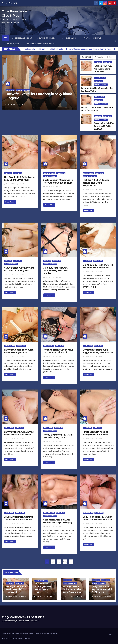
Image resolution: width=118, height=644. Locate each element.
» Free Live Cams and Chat (40, 44)
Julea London (10, 346)
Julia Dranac (49, 346)
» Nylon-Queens (12, 44)
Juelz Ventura (100, 78)
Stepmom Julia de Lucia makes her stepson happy (58, 521)
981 (65, 562)
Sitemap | (28, 639)
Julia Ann (98, 62)
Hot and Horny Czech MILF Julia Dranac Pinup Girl (58, 351)
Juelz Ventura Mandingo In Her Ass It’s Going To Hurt (58, 181)
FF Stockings (88, 513)
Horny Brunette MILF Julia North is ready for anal (58, 436)
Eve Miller (10, 90)
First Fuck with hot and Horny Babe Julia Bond (96, 433)
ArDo (22, 105)
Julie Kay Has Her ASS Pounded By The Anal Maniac (56, 271)
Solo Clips (60, 346)
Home (111, 634)
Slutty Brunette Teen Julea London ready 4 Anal (19, 351)
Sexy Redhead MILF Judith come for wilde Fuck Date (98, 518)
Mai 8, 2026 (12, 105)
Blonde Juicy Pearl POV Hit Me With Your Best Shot (98, 266)
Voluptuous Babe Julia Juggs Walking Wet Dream (98, 351)
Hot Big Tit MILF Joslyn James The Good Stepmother (96, 183)
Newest (86, 57)
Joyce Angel (9, 513)
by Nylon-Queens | (18, 639)
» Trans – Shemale (92, 38)
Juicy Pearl (88, 261)
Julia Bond (87, 428)
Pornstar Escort (101, 85)
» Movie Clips (70, 38)
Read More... (10, 202)
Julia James (9, 428)
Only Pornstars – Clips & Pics (24, 633)
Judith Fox (99, 513)
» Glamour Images (47, 38)
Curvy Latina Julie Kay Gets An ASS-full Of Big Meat (19, 269)
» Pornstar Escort (22, 38)
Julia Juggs (88, 346)
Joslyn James (99, 97)
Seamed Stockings (23, 90)
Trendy (111, 57)
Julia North (48, 428)
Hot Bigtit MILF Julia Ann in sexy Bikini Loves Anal (19, 178)
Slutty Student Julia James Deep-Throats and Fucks (19, 433)
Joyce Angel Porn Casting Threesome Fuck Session (18, 518)
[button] (115, 41)
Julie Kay (98, 116)
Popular (99, 57)
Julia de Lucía (49, 513)
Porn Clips (107, 62)
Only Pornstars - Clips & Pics (23, 617)
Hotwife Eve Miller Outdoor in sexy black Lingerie (39, 96)
